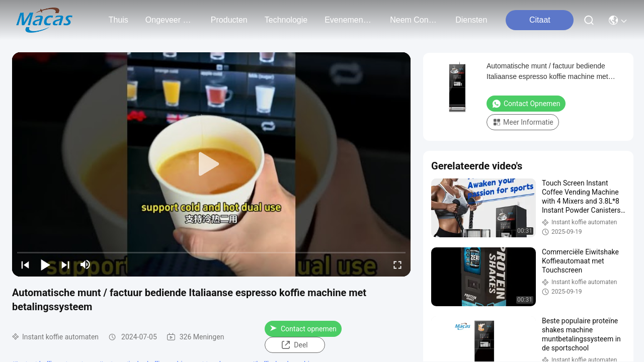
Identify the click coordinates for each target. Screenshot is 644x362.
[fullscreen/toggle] (397, 264)
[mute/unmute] (86, 264)
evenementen (349, 20)
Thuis (118, 20)
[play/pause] (45, 264)
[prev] (25, 264)
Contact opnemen (303, 329)
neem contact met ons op (414, 20)
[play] (211, 164)
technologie (286, 20)
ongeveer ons (170, 20)
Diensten (471, 20)
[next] (65, 264)
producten (229, 20)
